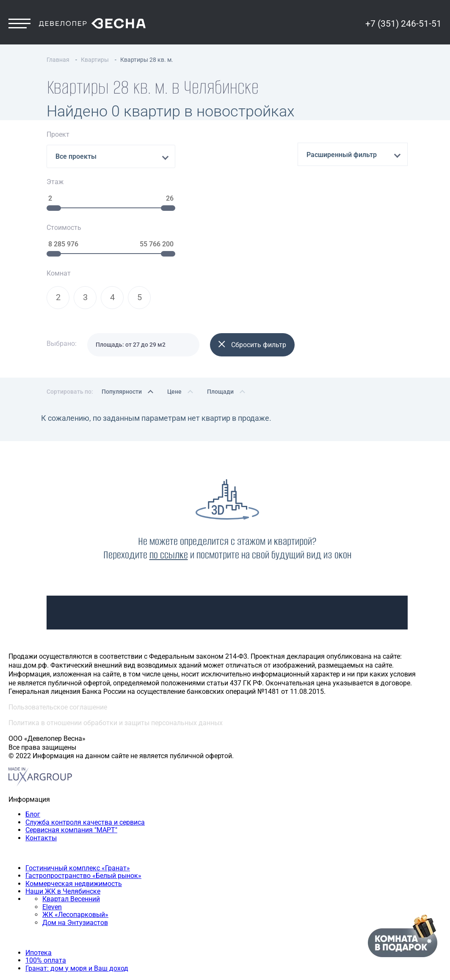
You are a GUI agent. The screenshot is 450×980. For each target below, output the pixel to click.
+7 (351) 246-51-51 (403, 28)
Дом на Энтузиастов (75, 835)
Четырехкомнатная (57, 926)
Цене (174, 304)
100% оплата (46, 873)
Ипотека (39, 865)
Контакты (41, 750)
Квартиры (24, 896)
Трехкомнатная (50, 918)
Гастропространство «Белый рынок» (83, 788)
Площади (220, 304)
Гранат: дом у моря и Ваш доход (77, 881)
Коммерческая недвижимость (74, 796)
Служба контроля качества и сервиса (85, 735)
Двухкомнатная (51, 911)
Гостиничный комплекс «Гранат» (78, 780)
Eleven (52, 819)
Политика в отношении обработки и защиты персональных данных (116, 635)
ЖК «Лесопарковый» (75, 827)
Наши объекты (32, 765)
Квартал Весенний (71, 812)
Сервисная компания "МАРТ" (71, 743)
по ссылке (169, 467)
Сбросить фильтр (252, 257)
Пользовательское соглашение (58, 620)
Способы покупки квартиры (53, 850)
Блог (33, 727)
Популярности (122, 304)
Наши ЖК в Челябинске (63, 804)
